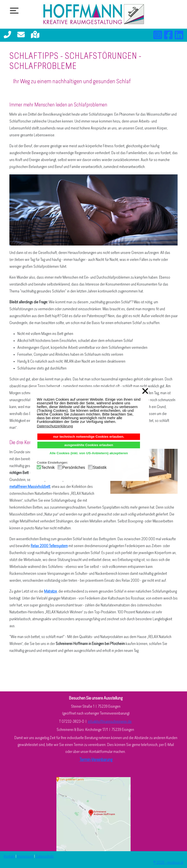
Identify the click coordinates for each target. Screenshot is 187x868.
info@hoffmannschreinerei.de (110, 722)
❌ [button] (145, 391)
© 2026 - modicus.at (168, 863)
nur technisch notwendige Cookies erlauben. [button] (89, 437)
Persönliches (74, 467)
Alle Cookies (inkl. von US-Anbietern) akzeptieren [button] (89, 453)
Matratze (50, 592)
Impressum (25, 857)
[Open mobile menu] (13, 10)
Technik (48, 467)
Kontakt (9, 857)
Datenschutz (45, 857)
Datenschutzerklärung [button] (55, 426)
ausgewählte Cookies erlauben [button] (89, 445)
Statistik (100, 467)
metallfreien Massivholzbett (30, 487)
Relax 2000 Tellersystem (49, 546)
